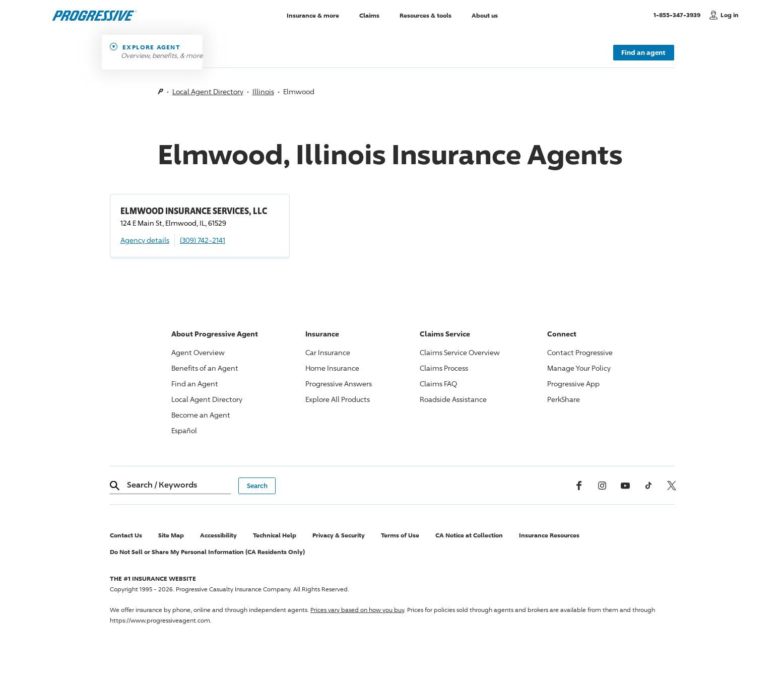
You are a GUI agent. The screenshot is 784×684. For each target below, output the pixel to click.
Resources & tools (426, 15)
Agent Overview (198, 352)
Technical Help (275, 535)
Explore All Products (338, 399)
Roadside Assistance (453, 399)
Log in (730, 15)
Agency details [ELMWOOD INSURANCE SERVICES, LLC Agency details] (145, 240)
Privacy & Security (339, 535)
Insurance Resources (549, 535)
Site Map (171, 535)
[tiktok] (648, 486)
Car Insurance (328, 352)
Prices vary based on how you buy (357, 610)
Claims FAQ (438, 384)
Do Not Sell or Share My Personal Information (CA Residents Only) (207, 552)
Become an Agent (201, 415)
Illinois (263, 91)
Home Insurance (332, 368)
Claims (369, 15)
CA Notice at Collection (469, 535)
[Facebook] (579, 486)
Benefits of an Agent (205, 368)
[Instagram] (602, 486)
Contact (580, 352)
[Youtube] (625, 486)
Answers (339, 384)
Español (184, 430)
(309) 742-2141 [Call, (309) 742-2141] (203, 240)
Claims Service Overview (460, 352)
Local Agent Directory (208, 91)
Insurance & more (313, 15)
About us (485, 15)
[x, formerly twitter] (672, 486)
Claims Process (444, 368)
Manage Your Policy (579, 368)
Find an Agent (195, 384)
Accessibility (218, 535)
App (573, 384)
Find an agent (643, 52)
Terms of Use (400, 535)
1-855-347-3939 (679, 15)
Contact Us (126, 535)
